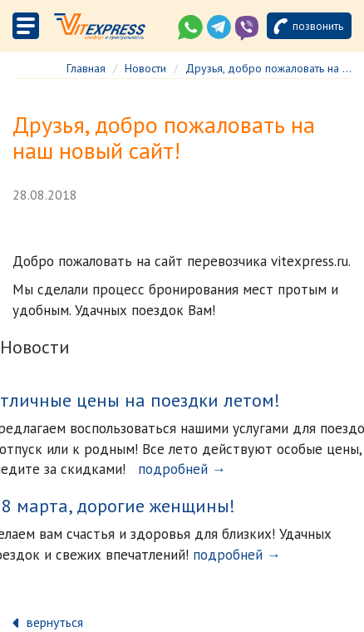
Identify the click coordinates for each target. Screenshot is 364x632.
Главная (86, 68)
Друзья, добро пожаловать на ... (268, 68)
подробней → (182, 469)
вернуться (55, 622)
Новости (145, 68)
